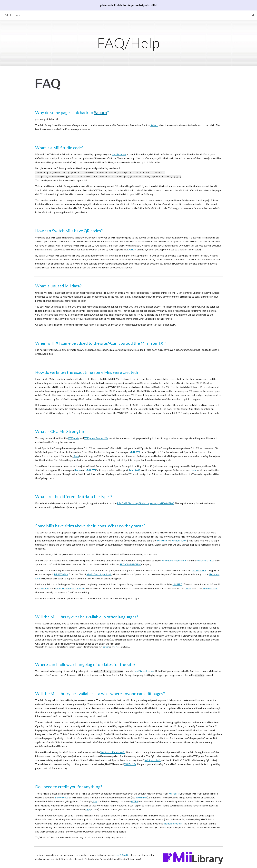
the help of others (173, 824)
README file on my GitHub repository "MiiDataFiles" (145, 503)
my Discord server (144, 671)
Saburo (100, 112)
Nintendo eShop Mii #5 (174, 561)
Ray (95, 801)
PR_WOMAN (61, 574)
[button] (253, 15)
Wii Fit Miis (130, 764)
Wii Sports (74, 438)
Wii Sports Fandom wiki (113, 752)
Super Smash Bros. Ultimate (70, 589)
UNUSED (178, 584)
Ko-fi (115, 647)
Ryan (76, 456)
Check (188, 589)
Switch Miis (142, 798)
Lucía (78, 470)
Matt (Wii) (135, 452)
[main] (128, 43)
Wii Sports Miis (153, 760)
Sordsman (44, 589)
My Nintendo (119, 154)
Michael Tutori (179, 541)
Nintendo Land (210, 589)
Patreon (105, 647)
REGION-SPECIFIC (130, 564)
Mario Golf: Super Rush (99, 574)
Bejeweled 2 (61, 798)
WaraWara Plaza (205, 561)
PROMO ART (199, 571)
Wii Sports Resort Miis (96, 438)
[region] (128, 5)
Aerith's (132, 250)
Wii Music (162, 541)
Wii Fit (135, 801)
